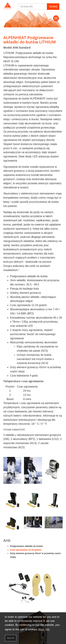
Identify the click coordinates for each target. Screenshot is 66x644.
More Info (44, 629)
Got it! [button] (11, 638)
